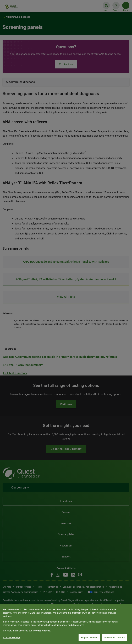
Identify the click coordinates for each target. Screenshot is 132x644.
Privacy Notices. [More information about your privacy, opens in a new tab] (42, 631)
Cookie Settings (12, 637)
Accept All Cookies (114, 638)
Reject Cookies (89, 638)
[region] (66, 624)
